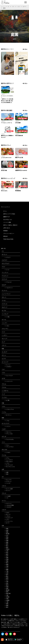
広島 (6, 582)
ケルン (7, 445)
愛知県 (7, 590)
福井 (6, 544)
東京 (6, 607)
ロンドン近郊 (9, 489)
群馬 (6, 592)
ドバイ (7, 270)
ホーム (3, 7)
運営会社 (5, 236)
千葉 (6, 571)
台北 (6, 474)
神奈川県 (8, 594)
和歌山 (7, 549)
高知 (6, 537)
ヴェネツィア (9, 518)
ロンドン (8, 491)
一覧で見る (25, 49)
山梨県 (7, 600)
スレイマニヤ (9, 376)
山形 (6, 551)
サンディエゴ (9, 465)
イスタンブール (9, 409)
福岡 (6, 564)
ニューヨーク (9, 460)
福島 (6, 542)
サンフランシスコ (10, 467)
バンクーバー (9, 381)
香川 (6, 563)
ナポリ (7, 513)
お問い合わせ (7, 228)
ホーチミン (8, 415)
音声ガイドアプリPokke (9, 214)
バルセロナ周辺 (9, 505)
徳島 (6, 529)
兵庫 (6, 573)
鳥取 (6, 532)
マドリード (8, 504)
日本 (13, 7)
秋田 (6, 539)
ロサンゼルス (9, 462)
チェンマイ (8, 480)
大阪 (18, 7)
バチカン (8, 516)
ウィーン (8, 365)
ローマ (7, 523)
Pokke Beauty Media (8, 239)
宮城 (6, 559)
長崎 (6, 604)
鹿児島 (7, 534)
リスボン (8, 452)
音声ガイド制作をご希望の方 (10, 225)
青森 (6, 561)
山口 (6, 535)
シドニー (8, 426)
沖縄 (6, 566)
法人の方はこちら (8, 220)
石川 (6, 580)
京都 (6, 599)
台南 (6, 472)
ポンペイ (8, 514)
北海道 (7, 597)
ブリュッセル (9, 434)
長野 (6, 588)
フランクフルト (9, 447)
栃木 (6, 575)
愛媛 (6, 570)
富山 (6, 546)
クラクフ (8, 257)
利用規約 (5, 231)
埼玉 (6, 552)
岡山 (6, 576)
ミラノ (7, 519)
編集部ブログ (7, 217)
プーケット (8, 481)
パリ (6, 498)
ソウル (7, 421)
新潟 (6, 585)
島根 (6, 605)
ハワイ (7, 463)
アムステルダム (9, 439)
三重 (6, 602)
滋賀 (6, 558)
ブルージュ (8, 432)
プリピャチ (8, 282)
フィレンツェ (9, 521)
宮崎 (6, 541)
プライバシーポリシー (9, 233)
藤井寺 (25, 7)
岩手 (6, 556)
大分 (6, 568)
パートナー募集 (7, 222)
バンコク (8, 483)
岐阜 (6, 554)
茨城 (6, 587)
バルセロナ (8, 507)
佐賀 (6, 530)
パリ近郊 (8, 496)
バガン (7, 326)
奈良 (6, 583)
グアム (7, 458)
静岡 (6, 578)
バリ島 (7, 317)
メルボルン (8, 367)
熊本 (6, 547)
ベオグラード (9, 288)
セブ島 (7, 400)
